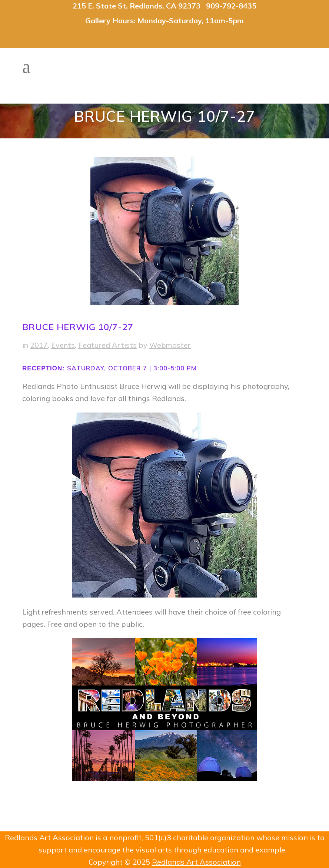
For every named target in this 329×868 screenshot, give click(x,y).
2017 (39, 345)
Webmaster (170, 345)
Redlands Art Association (196, 862)
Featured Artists (107, 345)
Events (63, 345)
